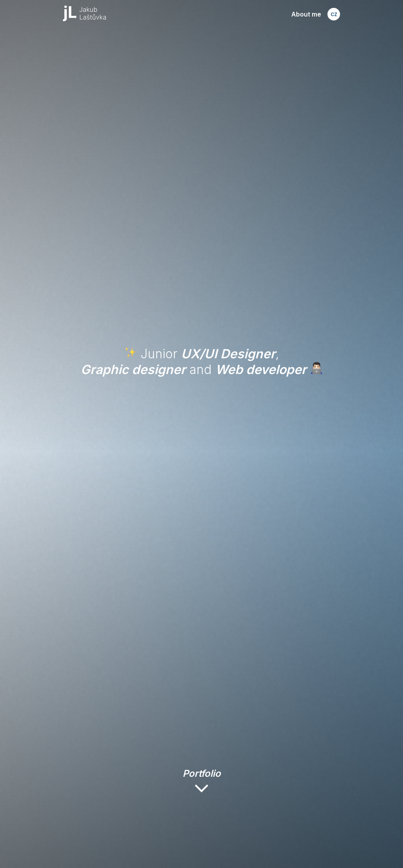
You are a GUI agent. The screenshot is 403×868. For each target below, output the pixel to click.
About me (306, 14)
